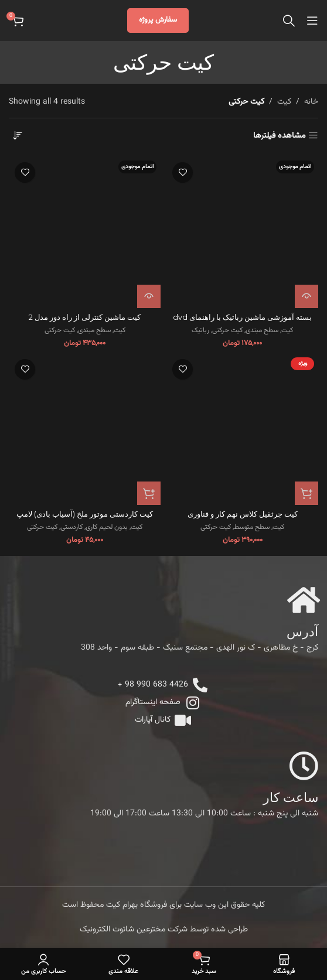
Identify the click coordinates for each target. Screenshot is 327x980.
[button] (149, 493)
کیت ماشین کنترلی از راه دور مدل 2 (85, 317)
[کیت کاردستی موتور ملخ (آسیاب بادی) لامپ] (85, 429)
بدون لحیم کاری (107, 527)
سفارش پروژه (158, 20)
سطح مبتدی (262, 331)
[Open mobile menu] (312, 21)
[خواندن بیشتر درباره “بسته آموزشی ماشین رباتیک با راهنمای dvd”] (306, 296)
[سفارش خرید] (18, 136)
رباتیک (200, 331)
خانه (311, 102)
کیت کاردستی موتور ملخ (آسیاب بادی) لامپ (85, 514)
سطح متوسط (252, 387)
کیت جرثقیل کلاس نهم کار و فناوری (243, 373)
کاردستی (71, 527)
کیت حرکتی (227, 331)
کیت (284, 102)
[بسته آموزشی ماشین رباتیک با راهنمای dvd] (242, 232)
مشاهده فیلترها (279, 136)
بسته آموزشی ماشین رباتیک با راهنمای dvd (242, 317)
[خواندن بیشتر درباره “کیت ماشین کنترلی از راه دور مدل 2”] (149, 296)
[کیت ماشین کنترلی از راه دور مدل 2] (85, 232)
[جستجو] (289, 21)
